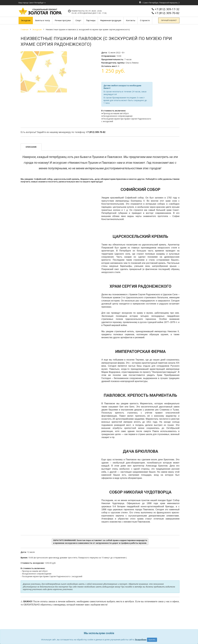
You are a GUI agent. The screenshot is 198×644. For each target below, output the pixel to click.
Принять (152, 640)
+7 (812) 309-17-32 (167, 9)
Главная (24, 29)
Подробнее (141, 640)
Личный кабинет (169, 20)
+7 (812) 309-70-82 (167, 13)
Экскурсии (37, 29)
